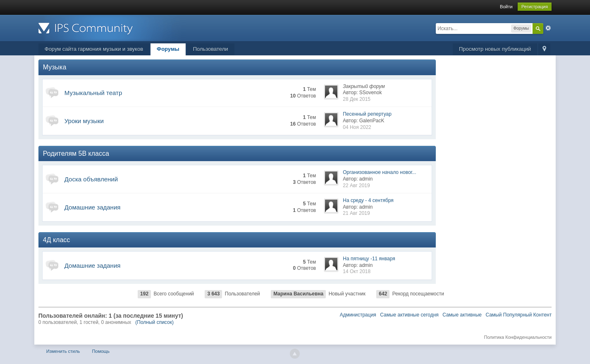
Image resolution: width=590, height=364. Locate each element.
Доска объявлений (91, 179)
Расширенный (548, 28)
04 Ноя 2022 (357, 127)
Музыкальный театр (93, 93)
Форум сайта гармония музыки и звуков (94, 49)
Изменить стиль (63, 351)
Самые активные (462, 315)
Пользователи (211, 49)
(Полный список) (154, 322)
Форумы (168, 49)
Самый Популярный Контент (518, 315)
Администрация (358, 315)
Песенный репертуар (367, 114)
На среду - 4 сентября (368, 200)
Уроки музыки (84, 121)
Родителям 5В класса (76, 153)
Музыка (55, 67)
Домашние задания (93, 207)
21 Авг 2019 (356, 213)
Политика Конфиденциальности (518, 337)
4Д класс (57, 240)
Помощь (101, 351)
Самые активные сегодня (409, 315)
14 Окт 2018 (357, 271)
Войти (506, 7)
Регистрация (535, 7)
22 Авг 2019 (356, 186)
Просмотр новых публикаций (495, 49)
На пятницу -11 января (369, 259)
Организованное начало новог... (379, 172)
